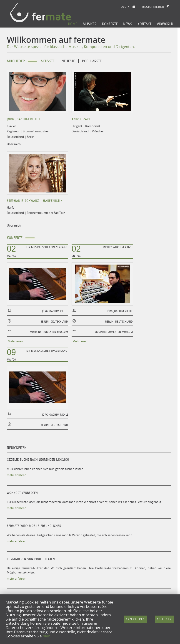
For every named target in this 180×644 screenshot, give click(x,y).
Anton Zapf (81, 119)
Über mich (14, 144)
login (129, 7)
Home (73, 24)
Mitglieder (16, 61)
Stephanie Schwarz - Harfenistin (35, 201)
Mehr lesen (15, 341)
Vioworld (165, 24)
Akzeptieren (135, 619)
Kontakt (144, 24)
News (128, 24)
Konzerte (110, 24)
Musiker (90, 24)
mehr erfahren (17, 475)
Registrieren (156, 7)
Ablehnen (164, 619)
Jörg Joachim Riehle (24, 119)
